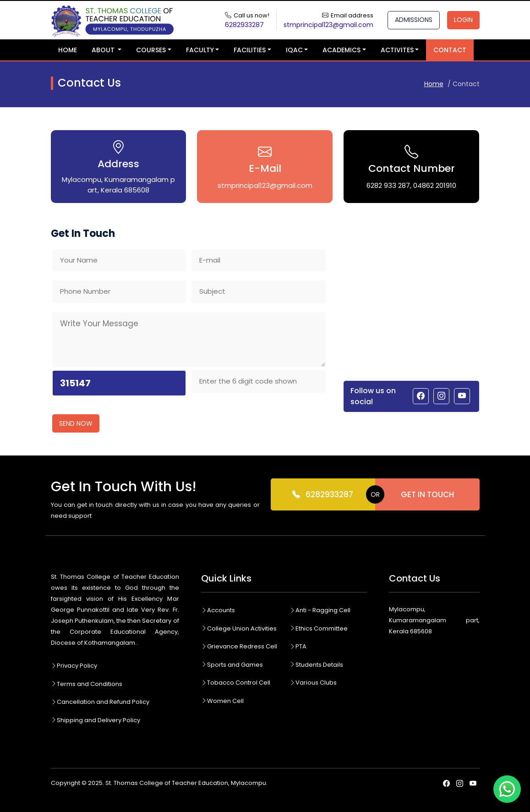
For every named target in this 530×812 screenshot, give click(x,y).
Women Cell (222, 701)
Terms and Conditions (87, 684)
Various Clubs (313, 683)
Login (463, 20)
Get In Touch (427, 494)
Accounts (218, 610)
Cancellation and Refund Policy (100, 702)
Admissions (414, 20)
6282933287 (323, 495)
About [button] (104, 50)
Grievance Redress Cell (239, 646)
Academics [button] (341, 50)
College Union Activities (239, 628)
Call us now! (251, 15)
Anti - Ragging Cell (320, 610)
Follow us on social (373, 396)
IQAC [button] (294, 50)
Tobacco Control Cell (236, 683)
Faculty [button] (200, 50)
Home (68, 50)
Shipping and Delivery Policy (96, 720)
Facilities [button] (250, 50)
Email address (352, 15)
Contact (450, 50)
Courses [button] (151, 50)
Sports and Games (232, 665)
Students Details (316, 665)
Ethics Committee (319, 628)
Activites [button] (397, 50)
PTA (298, 646)
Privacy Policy (74, 666)
